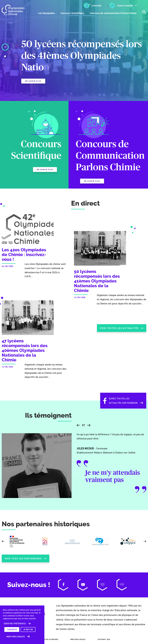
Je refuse (28, 629)
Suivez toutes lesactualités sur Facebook (119, 403)
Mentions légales (16, 636)
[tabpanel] (74, 63)
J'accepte (12, 629)
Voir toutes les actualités (121, 331)
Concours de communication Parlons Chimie (113, 13)
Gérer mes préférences (15, 624)
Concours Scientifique (72, 13)
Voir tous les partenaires (26, 561)
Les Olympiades (46, 13)
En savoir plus (33, 81)
